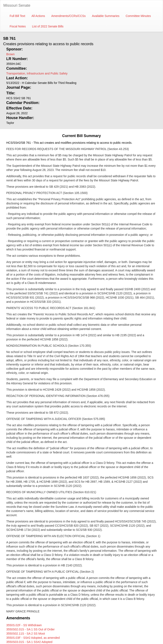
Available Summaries (106, 16)
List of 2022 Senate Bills (48, 26)
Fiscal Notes (18, 26)
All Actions (38, 16)
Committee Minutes (138, 16)
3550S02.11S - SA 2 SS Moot (26, 634)
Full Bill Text (17, 16)
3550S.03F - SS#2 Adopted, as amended (33, 638)
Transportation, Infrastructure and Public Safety (37, 73)
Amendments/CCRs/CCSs (68, 16)
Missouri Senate (17, 5)
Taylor (10, 123)
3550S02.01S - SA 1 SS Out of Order (30, 629)
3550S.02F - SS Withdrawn (24, 625)
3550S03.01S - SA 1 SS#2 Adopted (29, 642)
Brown (10, 54)
